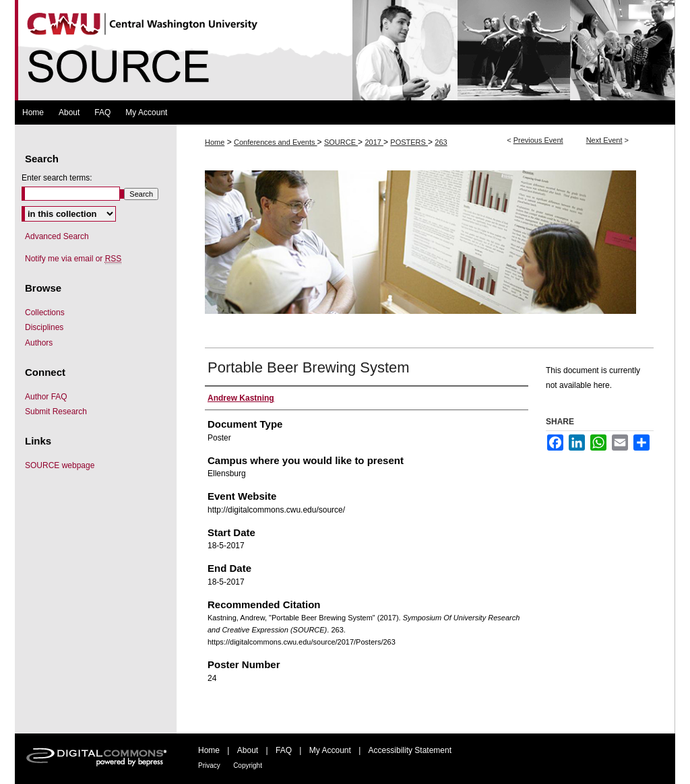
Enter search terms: (57, 178)
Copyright (248, 765)
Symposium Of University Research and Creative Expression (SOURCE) (345, 50)
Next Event (604, 140)
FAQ (284, 750)
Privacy (209, 765)
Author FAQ (46, 397)
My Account (330, 750)
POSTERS (409, 142)
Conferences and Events (276, 142)
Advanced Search (57, 236)
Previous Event (538, 140)
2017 (374, 142)
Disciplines (44, 327)
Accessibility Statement (410, 750)
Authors (39, 343)
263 (441, 142)
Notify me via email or (73, 259)
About (248, 750)
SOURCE (341, 142)
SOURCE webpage (60, 465)
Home (215, 142)
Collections (45, 313)
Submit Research (56, 412)
